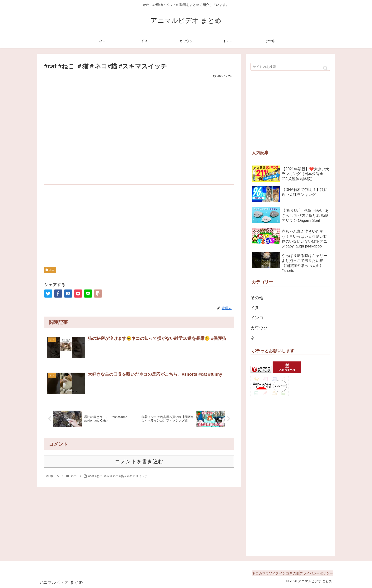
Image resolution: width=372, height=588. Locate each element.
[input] (290, 67)
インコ (257, 318)
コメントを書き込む (139, 462)
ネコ (50, 270)
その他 (257, 298)
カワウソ (259, 328)
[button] (325, 68)
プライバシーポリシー (314, 573)
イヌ (255, 308)
